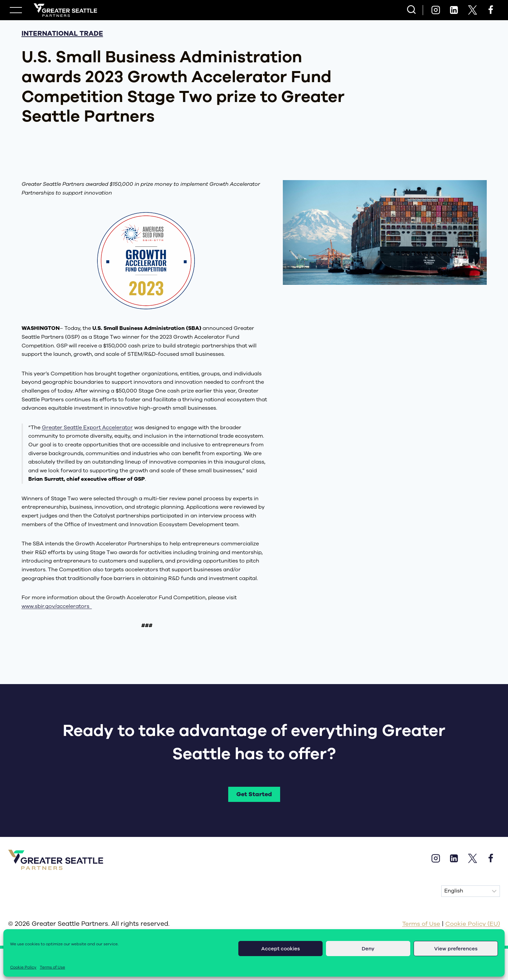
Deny (368, 949)
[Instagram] (436, 10)
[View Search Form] (411, 10)
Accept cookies (281, 949)
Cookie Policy (23, 967)
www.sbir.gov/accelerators (57, 606)
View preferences (456, 949)
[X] (472, 10)
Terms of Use (52, 967)
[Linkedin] (454, 10)
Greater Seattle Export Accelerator (87, 428)
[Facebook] (491, 10)
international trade (62, 33)
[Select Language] (471, 891)
